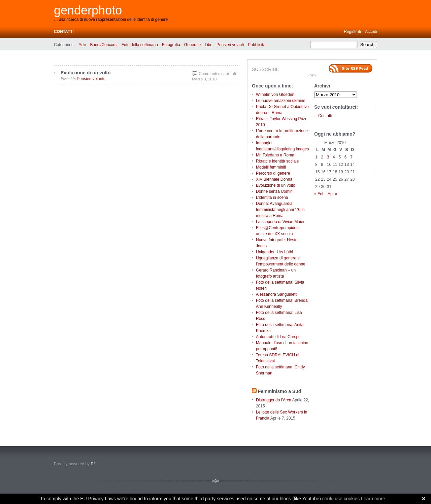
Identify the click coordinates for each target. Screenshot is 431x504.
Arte (82, 45)
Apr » (333, 194)
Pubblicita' (257, 45)
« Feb (319, 194)
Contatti (64, 32)
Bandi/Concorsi (104, 45)
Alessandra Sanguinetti (277, 294)
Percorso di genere (273, 173)
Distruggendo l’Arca (274, 400)
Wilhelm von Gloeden (275, 95)
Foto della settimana (140, 45)
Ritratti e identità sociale (277, 161)
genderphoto (88, 10)
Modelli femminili (271, 167)
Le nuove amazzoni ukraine (281, 101)
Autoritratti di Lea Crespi (278, 337)
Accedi (371, 32)
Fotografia (171, 45)
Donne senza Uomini (275, 191)
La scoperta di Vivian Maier (280, 222)
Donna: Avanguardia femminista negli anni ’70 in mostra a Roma (280, 210)
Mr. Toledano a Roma (275, 155)
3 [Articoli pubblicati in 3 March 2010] (328, 157)
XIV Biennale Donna (274, 179)
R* (93, 464)
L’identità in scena (272, 197)
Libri (209, 45)
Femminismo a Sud (279, 391)
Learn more (373, 499)
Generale (192, 45)
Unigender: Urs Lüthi (274, 252)
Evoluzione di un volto (86, 73)
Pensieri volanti (230, 45)
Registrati (352, 32)
